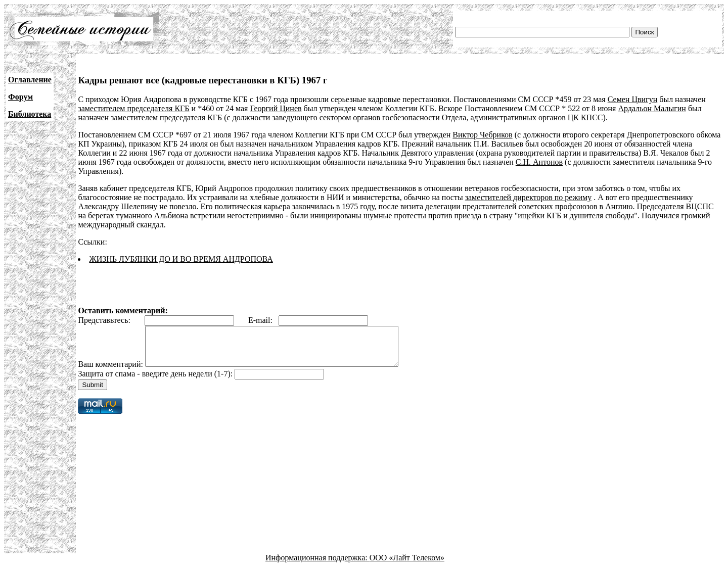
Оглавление (30, 80)
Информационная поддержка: (317, 565)
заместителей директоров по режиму (529, 197)
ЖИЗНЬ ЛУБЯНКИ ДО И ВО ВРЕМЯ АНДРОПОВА (181, 259)
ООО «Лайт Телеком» (407, 565)
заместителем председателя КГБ (133, 108)
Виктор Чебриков (482, 135)
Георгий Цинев (276, 108)
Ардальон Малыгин (652, 108)
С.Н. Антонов (539, 162)
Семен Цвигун (633, 99)
